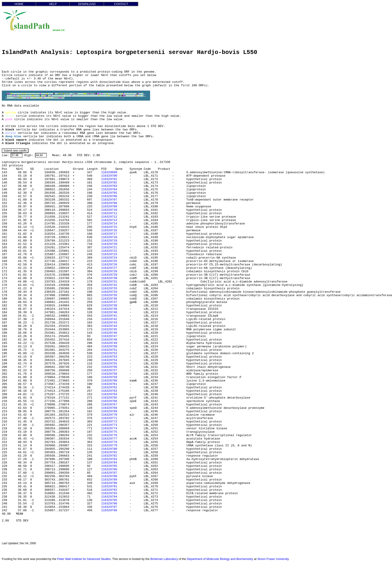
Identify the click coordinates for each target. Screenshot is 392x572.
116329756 (109, 367)
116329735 (109, 295)
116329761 (109, 384)
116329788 (109, 476)
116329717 (109, 234)
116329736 (109, 299)
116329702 (109, 183)
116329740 (109, 312)
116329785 (109, 466)
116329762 (109, 388)
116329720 (109, 244)
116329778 (109, 442)
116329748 (109, 340)
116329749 (109, 343)
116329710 (109, 210)
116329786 (109, 469)
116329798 (109, 510)
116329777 (109, 439)
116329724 (109, 258)
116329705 (109, 193)
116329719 (109, 241)
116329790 (109, 483)
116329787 (109, 473)
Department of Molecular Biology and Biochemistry (220, 559)
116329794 (109, 497)
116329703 (109, 186)
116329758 (109, 374)
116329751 (109, 350)
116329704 (109, 189)
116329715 (109, 227)
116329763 (109, 391)
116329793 (109, 493)
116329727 (109, 268)
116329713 (109, 220)
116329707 (109, 200)
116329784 (109, 463)
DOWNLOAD (87, 4)
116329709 (109, 207)
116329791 (109, 487)
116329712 (109, 217)
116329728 (109, 271)
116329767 (109, 405)
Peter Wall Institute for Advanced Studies (84, 559)
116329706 (109, 196)
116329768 (109, 408)
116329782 (109, 456)
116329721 (109, 248)
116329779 (109, 446)
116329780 (109, 449)
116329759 (109, 377)
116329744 (109, 326)
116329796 (109, 504)
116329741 (109, 316)
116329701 (109, 179)
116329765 (109, 398)
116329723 (109, 254)
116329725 (109, 261)
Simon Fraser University (273, 559)
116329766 (109, 401)
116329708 (109, 203)
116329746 (109, 333)
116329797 (109, 507)
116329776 (109, 435)
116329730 (109, 278)
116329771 (109, 418)
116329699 (109, 172)
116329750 (109, 347)
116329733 (109, 289)
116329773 (109, 425)
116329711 (109, 213)
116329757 (109, 370)
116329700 (109, 176)
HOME (19, 4)
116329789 (109, 480)
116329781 (109, 452)
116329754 (109, 360)
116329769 (109, 411)
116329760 (109, 381)
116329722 (109, 251)
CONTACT (121, 4)
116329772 (109, 422)
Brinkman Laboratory (164, 559)
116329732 (109, 285)
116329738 (109, 306)
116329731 (109, 282)
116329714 (109, 224)
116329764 (109, 394)
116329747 (109, 336)
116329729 (109, 275)
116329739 (109, 309)
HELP (53, 4)
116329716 (109, 230)
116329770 (109, 415)
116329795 (109, 500)
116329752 (109, 353)
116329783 (109, 459)
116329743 (109, 323)
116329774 (109, 428)
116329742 (109, 319)
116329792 (109, 490)
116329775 (109, 432)
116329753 (109, 357)
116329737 (109, 302)
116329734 (109, 292)
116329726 (109, 265)
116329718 (109, 237)
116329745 (109, 329)
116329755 (109, 364)
